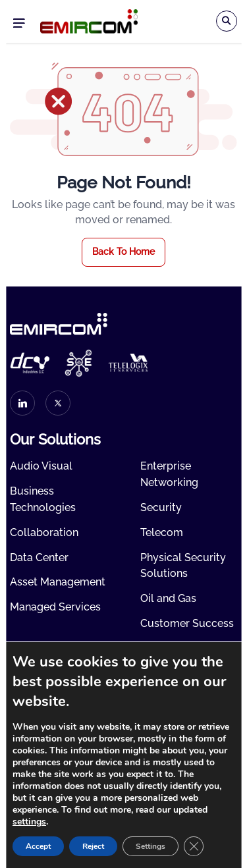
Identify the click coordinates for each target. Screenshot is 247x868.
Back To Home (123, 252)
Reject (93, 846)
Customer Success (187, 623)
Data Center (39, 557)
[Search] (227, 21)
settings (29, 822)
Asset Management (58, 582)
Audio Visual (41, 466)
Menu (18, 24)
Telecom (162, 532)
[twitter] (58, 403)
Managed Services (55, 607)
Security (161, 507)
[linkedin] (22, 403)
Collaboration (44, 532)
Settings (151, 846)
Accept (38, 846)
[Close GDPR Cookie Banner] (194, 846)
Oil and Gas (168, 598)
